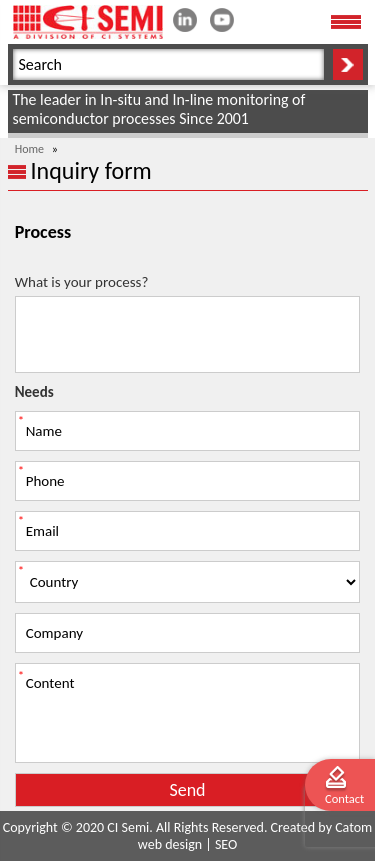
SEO (226, 844)
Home (29, 149)
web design (170, 844)
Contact (344, 798)
